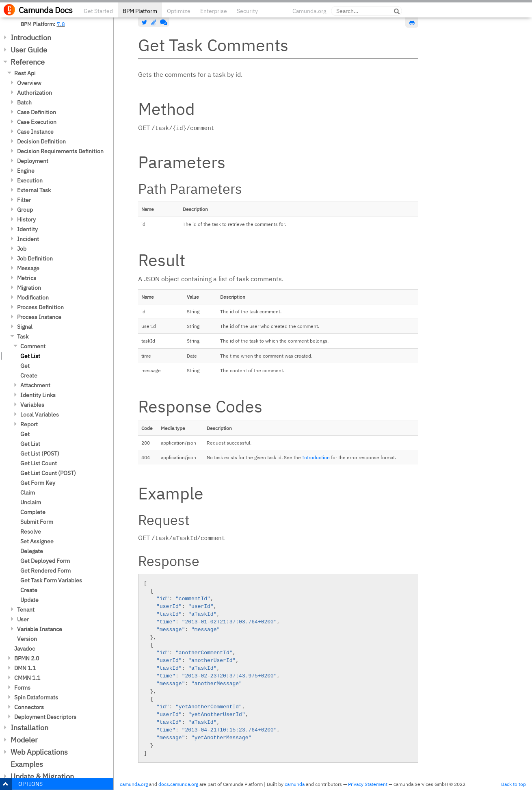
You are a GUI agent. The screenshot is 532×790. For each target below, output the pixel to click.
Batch (24, 102)
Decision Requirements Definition (60, 151)
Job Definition (35, 258)
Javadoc (25, 649)
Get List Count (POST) (48, 473)
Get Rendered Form (45, 571)
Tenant (26, 610)
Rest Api (25, 73)
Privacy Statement (368, 784)
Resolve (31, 532)
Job (22, 249)
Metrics (27, 278)
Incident (28, 239)
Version (27, 639)
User (23, 619)
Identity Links (38, 395)
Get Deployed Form (45, 561)
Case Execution (37, 122)
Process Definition (40, 307)
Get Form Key (38, 483)
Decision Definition (41, 141)
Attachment (35, 385)
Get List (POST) (40, 454)
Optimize (179, 11)
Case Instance (35, 132)
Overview (29, 83)
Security (247, 11)
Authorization (35, 93)
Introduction (31, 38)
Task (23, 336)
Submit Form (37, 522)
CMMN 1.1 (27, 678)
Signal (25, 327)
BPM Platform (140, 11)
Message (28, 268)
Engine (26, 171)
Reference (28, 62)
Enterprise (214, 11)
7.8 (61, 24)
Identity (27, 229)
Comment (33, 346)
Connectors (29, 707)
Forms (22, 688)
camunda (295, 784)
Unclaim (31, 502)
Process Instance (39, 317)
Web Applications (39, 752)
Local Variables (40, 415)
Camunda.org (309, 11)
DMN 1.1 (25, 668)
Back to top (514, 784)
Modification (33, 297)
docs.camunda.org (178, 784)
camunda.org (134, 784)
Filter (24, 200)
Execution (30, 180)
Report (29, 424)
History (26, 219)
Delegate (32, 551)
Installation (29, 728)
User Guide (29, 50)
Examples (27, 764)
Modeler (24, 740)
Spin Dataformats (36, 697)
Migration (29, 288)
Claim (28, 493)
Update (29, 600)
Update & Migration (42, 776)
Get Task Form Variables (51, 580)
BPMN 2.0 (27, 658)
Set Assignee (37, 541)
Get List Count (39, 463)
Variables (32, 405)
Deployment (33, 161)
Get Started (98, 11)
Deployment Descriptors (45, 717)
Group (25, 210)
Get (25, 366)
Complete (33, 512)
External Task (34, 190)
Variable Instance (40, 629)
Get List (30, 356)
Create (29, 375)
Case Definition (37, 112)
